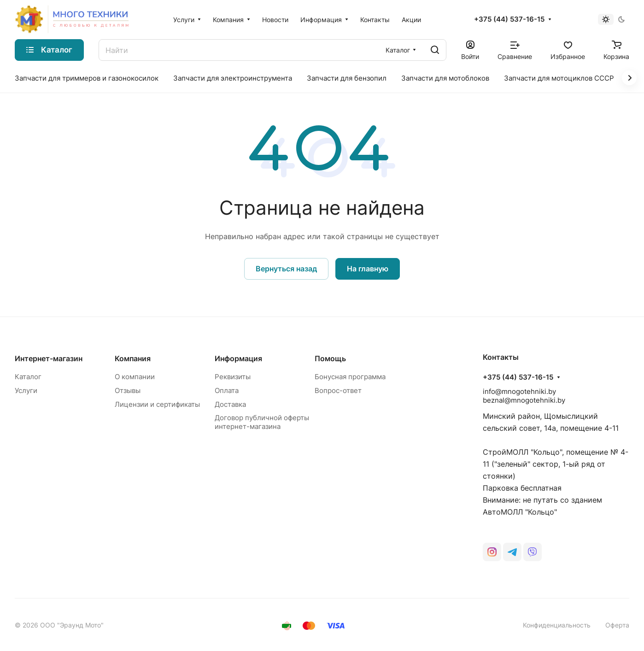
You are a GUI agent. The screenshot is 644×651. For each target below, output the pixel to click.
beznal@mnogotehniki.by (524, 400)
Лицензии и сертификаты (157, 404)
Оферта (617, 625)
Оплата (227, 390)
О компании (135, 377)
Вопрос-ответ (338, 390)
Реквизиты (233, 377)
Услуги (26, 390)
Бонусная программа (350, 377)
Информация (238, 358)
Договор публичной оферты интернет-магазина (262, 422)
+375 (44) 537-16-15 (509, 19)
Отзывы (128, 390)
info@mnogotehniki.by (519, 391)
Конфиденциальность (557, 625)
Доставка (230, 404)
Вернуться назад (286, 269)
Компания (133, 358)
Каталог (28, 377)
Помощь (330, 358)
